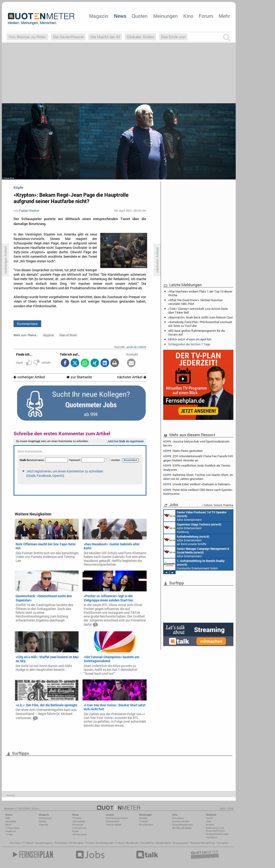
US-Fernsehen (80, 834)
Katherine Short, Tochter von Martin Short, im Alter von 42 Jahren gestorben (198, 477)
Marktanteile (112, 821)
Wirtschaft (78, 825)
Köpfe (75, 831)
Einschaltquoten (105, 843)
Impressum (212, 837)
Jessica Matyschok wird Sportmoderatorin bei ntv (196, 443)
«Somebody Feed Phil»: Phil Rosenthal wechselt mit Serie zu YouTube (200, 324)
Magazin (99, 16)
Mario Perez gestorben (183, 451)
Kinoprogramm (181, 843)
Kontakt (210, 825)
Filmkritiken (61, 843)
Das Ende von (173, 37)
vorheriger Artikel (29, 377)
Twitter (9, 834)
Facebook (11, 831)
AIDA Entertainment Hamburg (192, 528)
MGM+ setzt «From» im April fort (190, 339)
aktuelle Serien (163, 843)
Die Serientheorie (68, 37)
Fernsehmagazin (44, 843)
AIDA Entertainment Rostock (196, 552)
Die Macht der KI (105, 37)
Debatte (143, 818)
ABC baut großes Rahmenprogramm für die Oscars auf (197, 332)
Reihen (43, 821)
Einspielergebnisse (182, 825)
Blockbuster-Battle (182, 828)
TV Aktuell (28, 843)
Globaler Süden (141, 37)
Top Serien (222, 843)
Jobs (208, 821)
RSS (8, 818)
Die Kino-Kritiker (181, 821)
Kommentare (27, 324)
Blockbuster (132, 843)
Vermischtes (79, 821)
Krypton (49, 335)
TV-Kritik (143, 821)
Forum (206, 16)
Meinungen (165, 16)
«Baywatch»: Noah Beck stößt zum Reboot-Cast (201, 317)
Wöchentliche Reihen (117, 818)
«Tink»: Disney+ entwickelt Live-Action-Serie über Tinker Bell (198, 311)
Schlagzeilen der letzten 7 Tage (189, 344)
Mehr (224, 16)
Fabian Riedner (29, 211)
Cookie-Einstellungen (217, 834)
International (79, 828)
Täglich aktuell (114, 825)
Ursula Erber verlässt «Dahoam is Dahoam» (197, 484)
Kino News (16, 843)
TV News (90, 843)
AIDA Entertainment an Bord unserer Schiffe (195, 516)
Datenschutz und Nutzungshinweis (215, 829)
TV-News (77, 818)
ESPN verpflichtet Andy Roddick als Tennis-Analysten (197, 467)
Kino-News (178, 818)
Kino (188, 16)
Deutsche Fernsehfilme (203, 843)
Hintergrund (45, 818)
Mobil (9, 825)
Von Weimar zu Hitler (27, 37)
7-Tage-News (12, 828)
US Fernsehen (76, 843)
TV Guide (120, 843)
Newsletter (11, 821)
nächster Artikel (132, 377)
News (120, 16)
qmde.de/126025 (136, 347)
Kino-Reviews (146, 825)
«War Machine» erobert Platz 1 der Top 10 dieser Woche (200, 293)
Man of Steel (68, 335)
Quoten (140, 16)
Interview (44, 825)
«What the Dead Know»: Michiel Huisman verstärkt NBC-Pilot (195, 302)
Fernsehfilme (147, 843)
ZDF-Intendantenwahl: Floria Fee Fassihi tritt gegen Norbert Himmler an (198, 458)
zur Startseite (79, 377)
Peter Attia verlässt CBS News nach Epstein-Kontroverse (198, 492)
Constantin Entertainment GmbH (194, 564)
